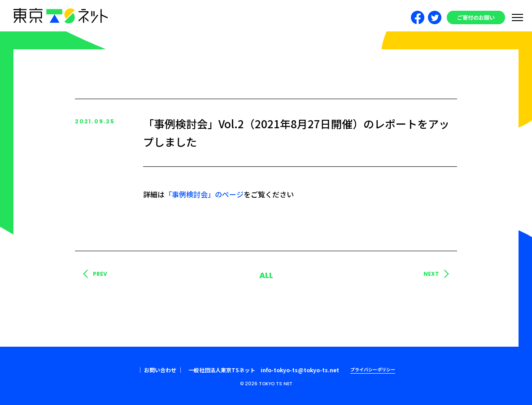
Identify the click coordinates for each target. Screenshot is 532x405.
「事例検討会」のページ (204, 194)
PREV (100, 274)
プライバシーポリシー (373, 369)
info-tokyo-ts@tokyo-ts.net (300, 370)
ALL (266, 275)
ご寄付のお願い (476, 17)
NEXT (431, 274)
